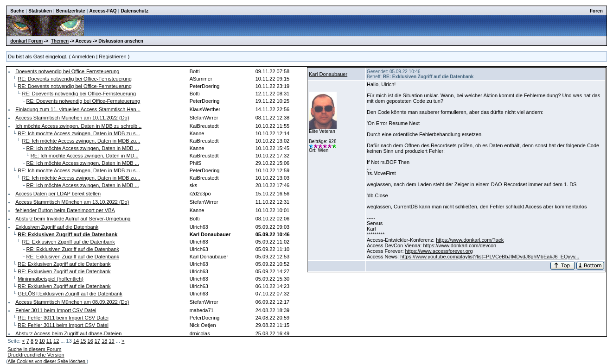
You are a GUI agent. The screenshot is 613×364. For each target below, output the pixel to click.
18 (104, 341)
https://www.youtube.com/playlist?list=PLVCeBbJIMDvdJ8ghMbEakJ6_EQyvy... (490, 257)
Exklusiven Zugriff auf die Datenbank (57, 227)
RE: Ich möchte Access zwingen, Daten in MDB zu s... (79, 133)
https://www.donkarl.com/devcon (460, 245)
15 (83, 341)
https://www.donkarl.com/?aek (470, 240)
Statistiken (40, 11)
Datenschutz (134, 11)
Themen (60, 41)
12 (56, 341)
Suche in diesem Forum (34, 349)
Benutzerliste (71, 11)
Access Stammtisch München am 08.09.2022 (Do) (72, 302)
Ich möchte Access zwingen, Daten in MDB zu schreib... (78, 126)
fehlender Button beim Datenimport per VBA (65, 210)
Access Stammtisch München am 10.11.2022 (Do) (72, 118)
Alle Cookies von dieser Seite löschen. (47, 361)
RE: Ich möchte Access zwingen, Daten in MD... (85, 156)
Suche (17, 11)
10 (42, 341)
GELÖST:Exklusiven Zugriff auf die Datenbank (70, 294)
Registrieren (112, 56)
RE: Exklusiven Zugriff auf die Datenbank (68, 242)
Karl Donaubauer (328, 74)
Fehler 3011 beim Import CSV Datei (56, 310)
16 (90, 341)
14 (76, 341)
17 (97, 341)
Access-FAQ (103, 11)
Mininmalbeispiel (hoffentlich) (51, 279)
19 (111, 341)
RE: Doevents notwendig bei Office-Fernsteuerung (75, 79)
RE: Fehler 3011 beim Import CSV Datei (63, 318)
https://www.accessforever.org (439, 251)
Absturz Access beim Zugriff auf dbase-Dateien (68, 333)
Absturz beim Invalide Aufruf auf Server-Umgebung (73, 219)
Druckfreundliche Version (36, 355)
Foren (596, 11)
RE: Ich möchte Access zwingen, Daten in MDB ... (83, 148)
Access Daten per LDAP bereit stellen (58, 194)
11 (49, 341)
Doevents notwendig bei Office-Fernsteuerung (67, 71)
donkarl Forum (26, 41)
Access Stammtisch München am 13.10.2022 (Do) (72, 202)
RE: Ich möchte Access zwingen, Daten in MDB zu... (81, 141)
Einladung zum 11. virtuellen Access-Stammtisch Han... (78, 109)
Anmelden (83, 56)
